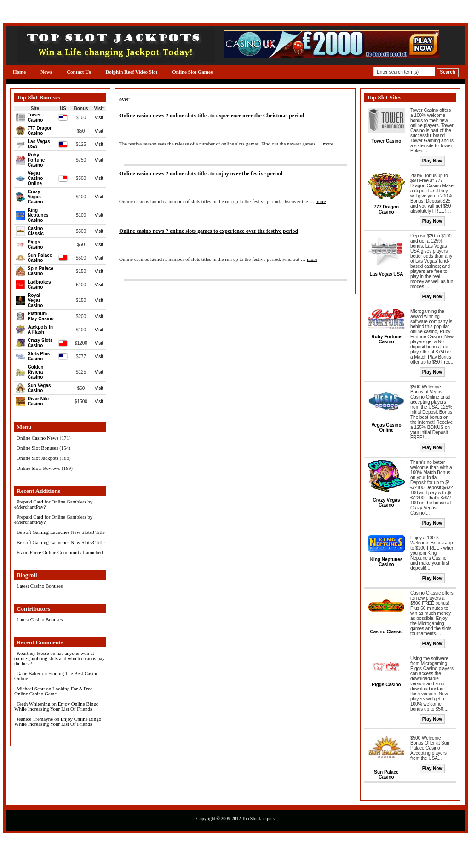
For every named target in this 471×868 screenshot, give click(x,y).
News (46, 72)
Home (19, 72)
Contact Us (79, 72)
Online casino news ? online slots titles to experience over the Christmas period (212, 116)
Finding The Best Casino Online (56, 676)
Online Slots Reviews (38, 468)
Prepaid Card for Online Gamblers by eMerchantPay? (53, 504)
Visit (99, 118)
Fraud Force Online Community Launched (60, 552)
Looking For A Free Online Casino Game (53, 691)
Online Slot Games (192, 72)
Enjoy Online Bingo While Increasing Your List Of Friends (56, 706)
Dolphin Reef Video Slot (131, 72)
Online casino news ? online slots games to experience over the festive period (209, 231)
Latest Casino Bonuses (40, 586)
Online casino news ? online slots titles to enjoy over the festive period (201, 174)
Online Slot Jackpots (37, 458)
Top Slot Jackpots (258, 819)
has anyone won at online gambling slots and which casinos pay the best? (60, 658)
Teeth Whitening (33, 704)
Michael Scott (31, 689)
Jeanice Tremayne (35, 719)
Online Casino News (37, 438)
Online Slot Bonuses (37, 448)
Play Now (432, 161)
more (328, 144)
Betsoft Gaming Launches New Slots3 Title (61, 532)
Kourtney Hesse (33, 653)
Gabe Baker (29, 673)
